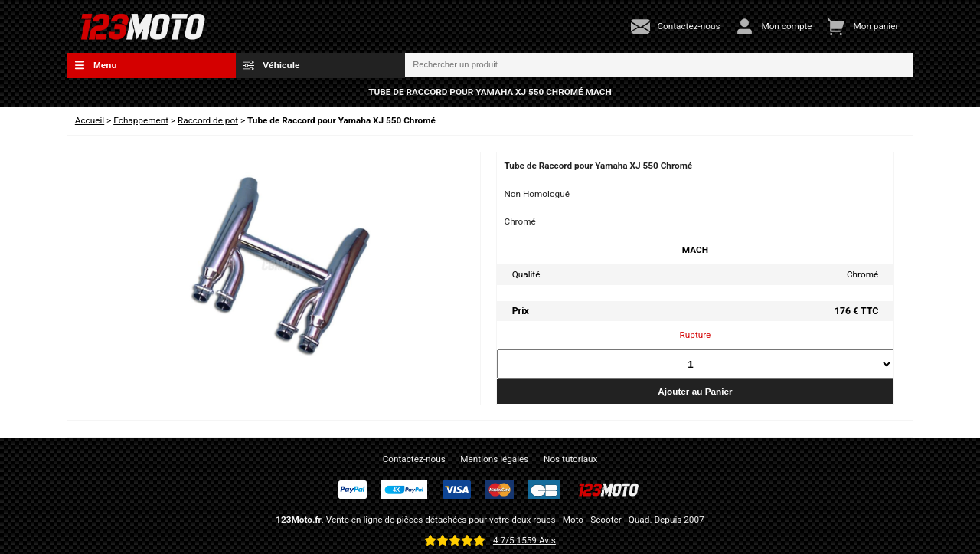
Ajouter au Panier (695, 391)
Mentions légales (494, 459)
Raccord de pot (208, 120)
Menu (96, 65)
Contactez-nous (414, 459)
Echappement (141, 120)
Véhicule (272, 65)
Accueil (90, 120)
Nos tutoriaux (570, 459)
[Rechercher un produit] (659, 65)
